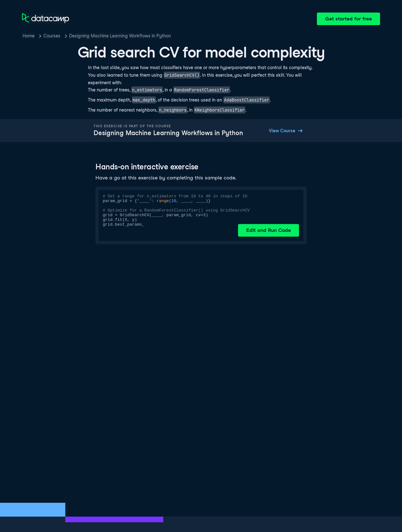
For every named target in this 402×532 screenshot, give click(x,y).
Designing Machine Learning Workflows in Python (120, 36)
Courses (52, 36)
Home (29, 36)
